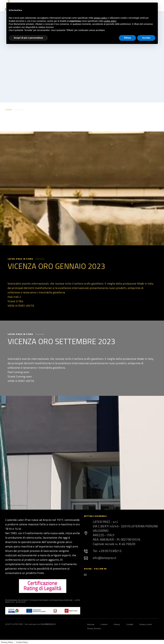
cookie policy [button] (110, 21)
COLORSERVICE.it (48, 624)
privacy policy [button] (100, 18)
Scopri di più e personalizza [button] (28, 38)
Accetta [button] (146, 38)
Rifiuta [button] (127, 38)
